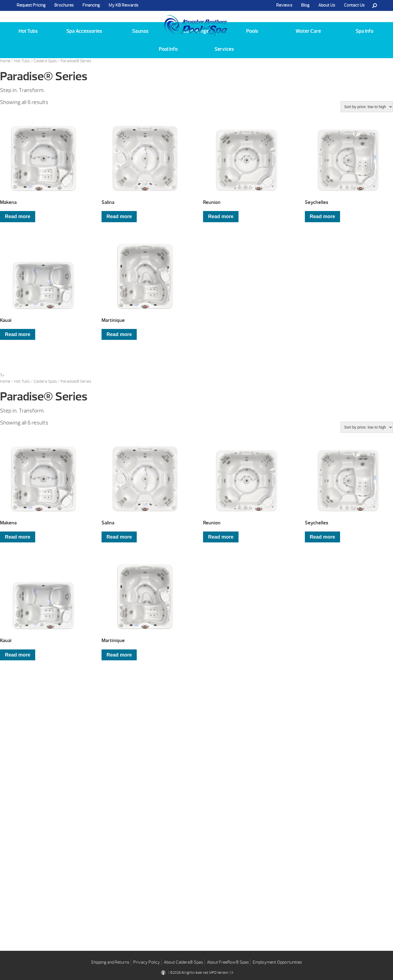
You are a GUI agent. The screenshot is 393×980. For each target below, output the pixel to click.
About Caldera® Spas (183, 961)
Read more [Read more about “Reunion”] (221, 216)
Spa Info (364, 31)
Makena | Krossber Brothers (196, 20)
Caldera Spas (45, 61)
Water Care (308, 31)
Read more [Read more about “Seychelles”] (322, 216)
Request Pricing (31, 5)
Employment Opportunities (277, 961)
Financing (91, 5)
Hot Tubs (28, 31)
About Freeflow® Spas (228, 961)
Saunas (140, 31)
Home (5, 61)
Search (374, 5)
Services (224, 49)
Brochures (64, 5)
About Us (327, 5)
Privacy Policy (147, 961)
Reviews (284, 5)
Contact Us (354, 5)
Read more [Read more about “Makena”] (18, 216)
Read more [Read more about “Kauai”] (18, 334)
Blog (305, 5)
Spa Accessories (84, 31)
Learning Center (169, 787)
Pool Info (168, 49)
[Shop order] (367, 107)
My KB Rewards (123, 5)
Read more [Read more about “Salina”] (119, 216)
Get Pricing (62, 787)
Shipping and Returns (110, 961)
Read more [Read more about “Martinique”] (119, 334)
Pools (252, 31)
